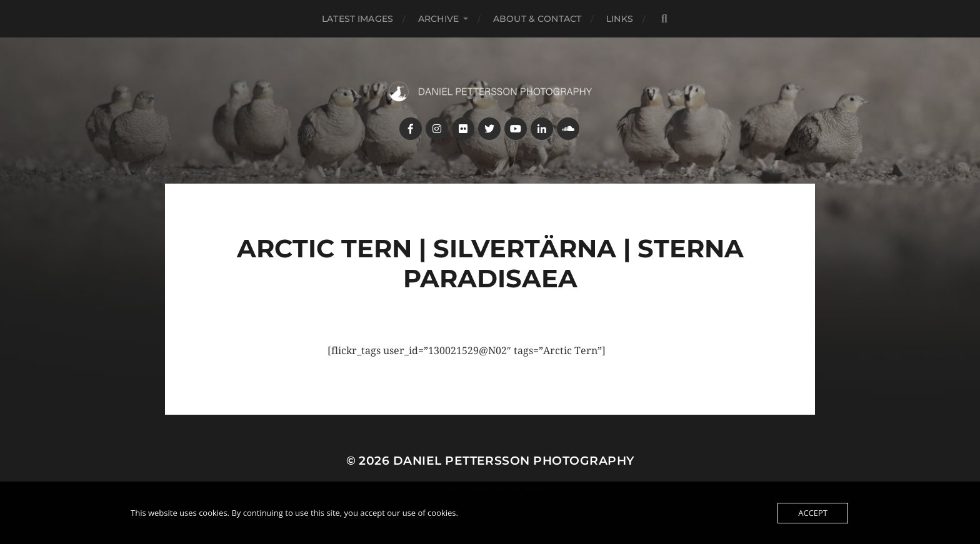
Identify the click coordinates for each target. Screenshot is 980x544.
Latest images (357, 19)
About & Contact (537, 19)
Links (620, 19)
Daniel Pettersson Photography (514, 461)
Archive (438, 19)
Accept (813, 513)
